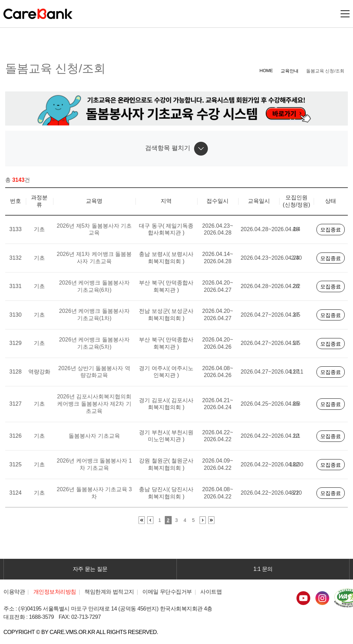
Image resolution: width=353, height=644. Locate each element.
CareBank (38, 14)
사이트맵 (211, 592)
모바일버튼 (345, 14)
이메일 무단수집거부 (167, 592)
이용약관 (14, 592)
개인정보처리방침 (55, 592)
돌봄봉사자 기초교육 (94, 436)
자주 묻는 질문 (90, 569)
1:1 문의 (263, 569)
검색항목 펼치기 (168, 148)
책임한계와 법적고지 (109, 592)
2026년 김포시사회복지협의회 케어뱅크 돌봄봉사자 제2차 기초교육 (94, 404)
